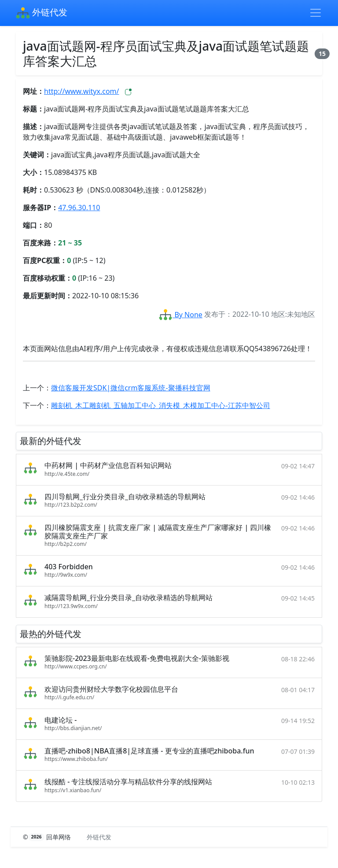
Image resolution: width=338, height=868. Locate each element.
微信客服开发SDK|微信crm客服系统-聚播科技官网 (131, 388)
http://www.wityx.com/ (82, 91)
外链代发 (42, 13)
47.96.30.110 (79, 208)
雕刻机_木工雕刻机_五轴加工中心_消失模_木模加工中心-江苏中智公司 (161, 405)
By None (180, 315)
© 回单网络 (48, 837)
